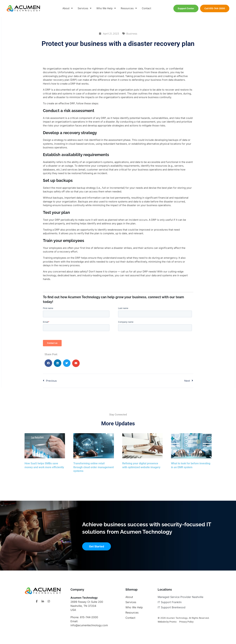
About (68, 8)
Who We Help (106, 8)
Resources (129, 8)
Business (132, 34)
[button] (48, 363)
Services (85, 8)
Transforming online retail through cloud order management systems (94, 467)
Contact (146, 8)
